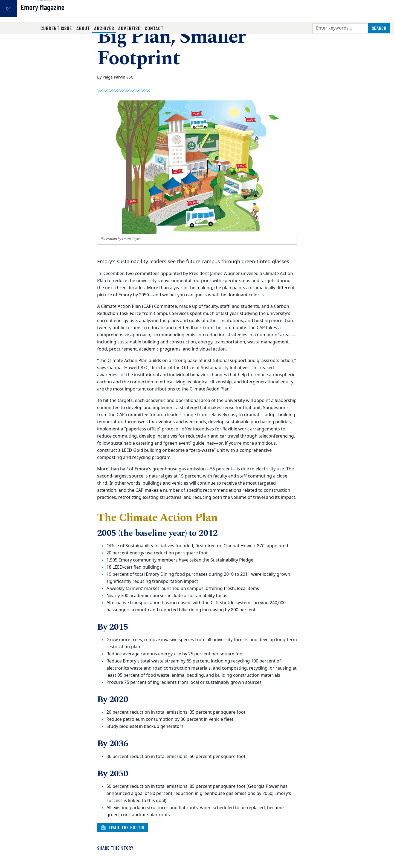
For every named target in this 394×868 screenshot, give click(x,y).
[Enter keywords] (341, 28)
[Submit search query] (379, 28)
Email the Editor (122, 827)
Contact (154, 28)
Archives (105, 28)
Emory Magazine (60, 14)
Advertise (129, 28)
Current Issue (56, 28)
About (83, 28)
